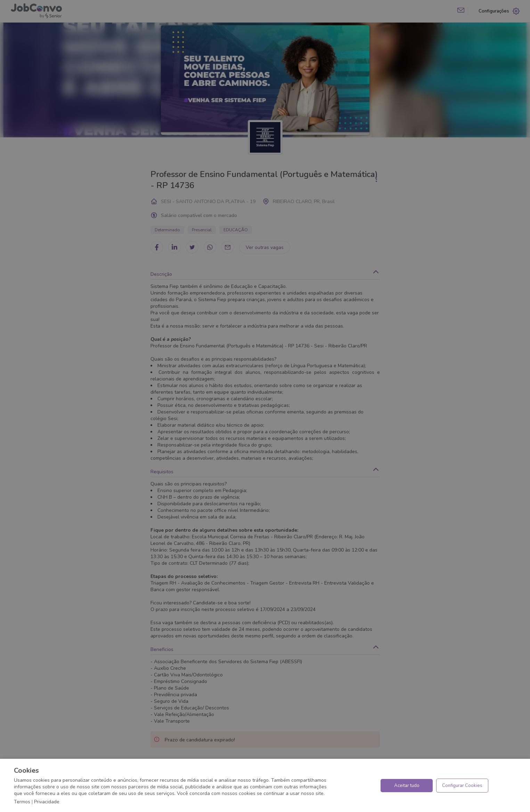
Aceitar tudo (407, 786)
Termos (22, 802)
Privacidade (47, 802)
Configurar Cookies (462, 786)
